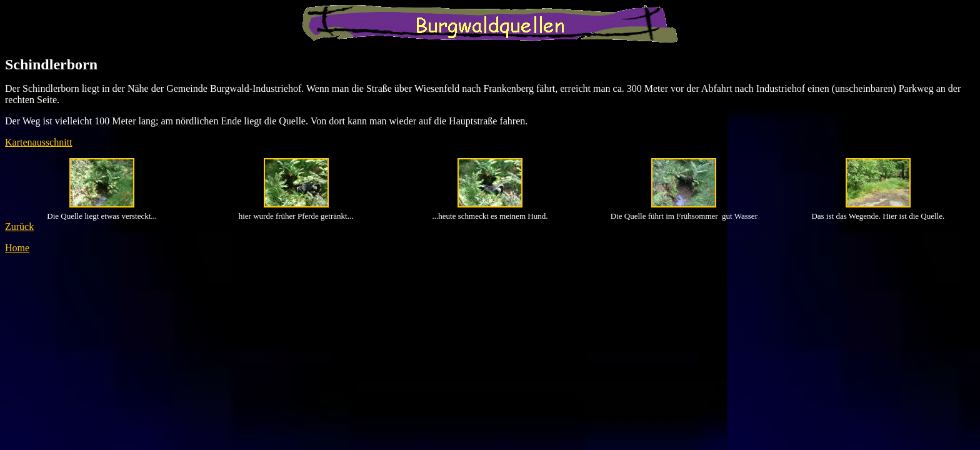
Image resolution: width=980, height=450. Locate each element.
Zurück (19, 227)
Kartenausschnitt (39, 142)
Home (17, 248)
